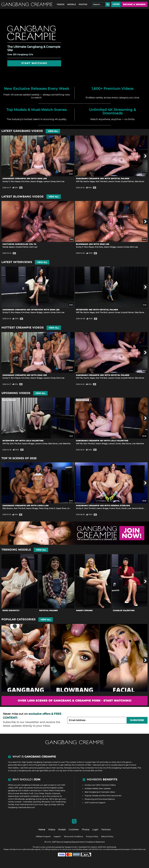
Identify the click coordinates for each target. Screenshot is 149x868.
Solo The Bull (101, 181)
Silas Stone (139, 181)
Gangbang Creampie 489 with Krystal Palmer (103, 179)
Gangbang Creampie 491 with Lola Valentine (102, 441)
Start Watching (34, 63)
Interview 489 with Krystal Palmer (97, 310)
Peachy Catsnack (53, 793)
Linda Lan (71, 508)
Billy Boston (8, 508)
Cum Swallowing (58, 802)
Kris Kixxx (25, 181)
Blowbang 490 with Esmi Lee (93, 244)
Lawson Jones (49, 181)
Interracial (24, 804)
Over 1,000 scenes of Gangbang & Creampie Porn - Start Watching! (75, 701)
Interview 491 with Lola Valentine (23, 441)
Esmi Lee (60, 181)
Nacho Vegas (89, 181)
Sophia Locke (29, 796)
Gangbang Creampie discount (21, 807)
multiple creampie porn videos (35, 790)
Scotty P (6, 181)
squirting (37, 802)
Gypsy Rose (61, 508)
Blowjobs (46, 802)
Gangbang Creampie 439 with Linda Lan (26, 506)
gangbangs (30, 799)
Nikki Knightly (11, 610)
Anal (17, 804)
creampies (27, 802)
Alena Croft (28, 793)
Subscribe (137, 720)
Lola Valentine (64, 444)
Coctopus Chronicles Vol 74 (19, 244)
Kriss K (52, 508)
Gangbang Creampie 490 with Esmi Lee (25, 179)
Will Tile (79, 181)
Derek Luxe (126, 508)
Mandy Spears (9, 247)
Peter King (44, 508)
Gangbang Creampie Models (124, 768)
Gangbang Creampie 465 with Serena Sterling (103, 506)
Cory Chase (39, 793)
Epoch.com (17, 849)
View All (53, 131)
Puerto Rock (115, 508)
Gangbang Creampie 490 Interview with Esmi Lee (31, 310)
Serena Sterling (138, 508)
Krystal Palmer (127, 181)
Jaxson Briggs (36, 181)
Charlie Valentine (124, 610)
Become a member (134, 4)
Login (116, 4)
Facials (11, 804)
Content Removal (139, 849)
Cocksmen (80, 765)
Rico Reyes (16, 181)
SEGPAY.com (97, 849)
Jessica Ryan (14, 796)
